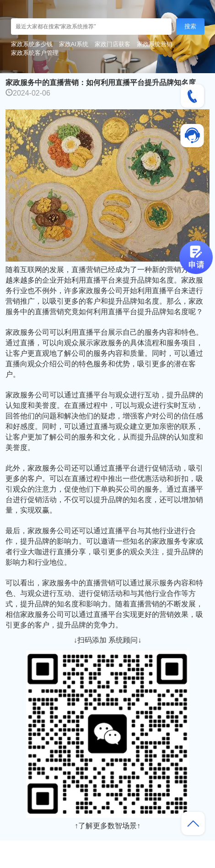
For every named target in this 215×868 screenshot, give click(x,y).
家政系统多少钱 (32, 44)
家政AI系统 (74, 44)
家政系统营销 (155, 44)
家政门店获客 (113, 44)
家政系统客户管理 (35, 53)
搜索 (190, 26)
